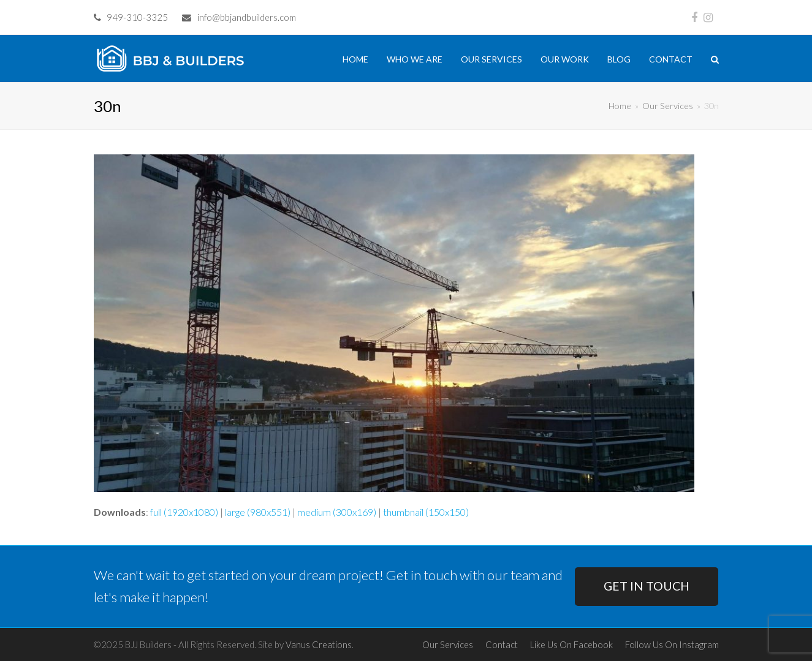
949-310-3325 (137, 17)
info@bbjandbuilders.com (247, 17)
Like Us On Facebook (571, 644)
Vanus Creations (319, 644)
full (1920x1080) (184, 512)
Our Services (448, 644)
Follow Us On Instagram (672, 644)
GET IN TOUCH (647, 586)
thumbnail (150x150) (426, 512)
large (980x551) (258, 512)
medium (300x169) (337, 512)
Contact (502, 644)
